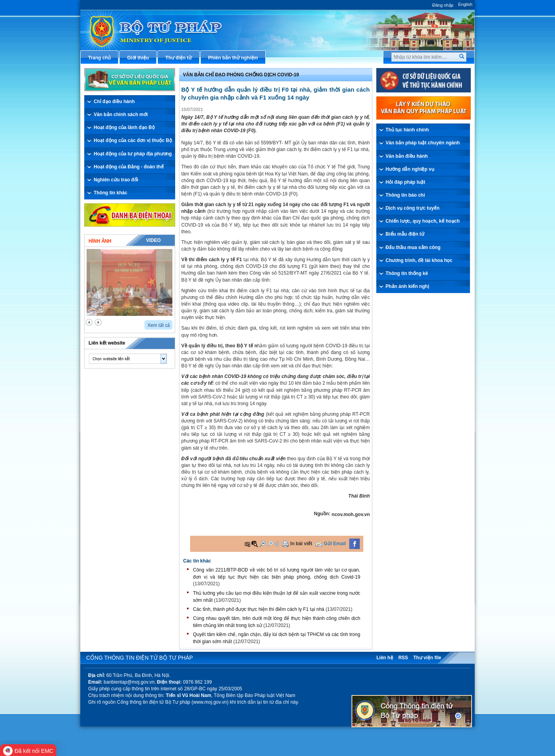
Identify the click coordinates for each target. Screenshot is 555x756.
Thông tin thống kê (407, 273)
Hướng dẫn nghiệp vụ (410, 169)
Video (153, 240)
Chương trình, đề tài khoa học (419, 260)
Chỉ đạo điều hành (114, 101)
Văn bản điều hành (407, 156)
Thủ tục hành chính (407, 130)
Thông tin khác (110, 193)
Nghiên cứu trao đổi (116, 180)
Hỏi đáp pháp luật (406, 182)
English (465, 4)
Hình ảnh (100, 241)
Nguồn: (322, 514)
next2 (98, 322)
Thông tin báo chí (405, 195)
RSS (403, 658)
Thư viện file (427, 658)
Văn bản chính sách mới (121, 114)
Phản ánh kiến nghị (407, 286)
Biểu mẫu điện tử (405, 234)
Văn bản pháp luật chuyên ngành (423, 143)
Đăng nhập (443, 5)
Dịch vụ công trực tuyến (413, 208)
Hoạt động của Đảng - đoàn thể (129, 167)
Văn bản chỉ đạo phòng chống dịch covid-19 (241, 75)
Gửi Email (335, 544)
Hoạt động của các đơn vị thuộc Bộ (133, 140)
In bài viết (302, 544)
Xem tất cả (159, 325)
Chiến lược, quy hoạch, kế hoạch (423, 221)
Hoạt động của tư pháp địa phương (133, 154)
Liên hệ (385, 658)
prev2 (89, 322)
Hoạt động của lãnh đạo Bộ (124, 127)
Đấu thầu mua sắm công (413, 247)
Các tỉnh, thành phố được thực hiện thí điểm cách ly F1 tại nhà (259, 609)
